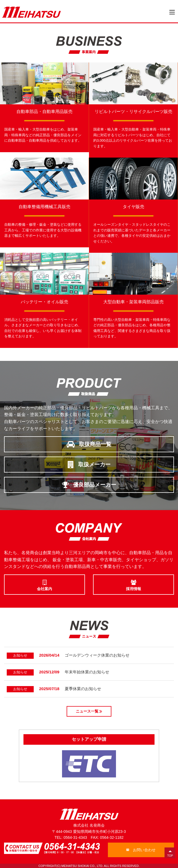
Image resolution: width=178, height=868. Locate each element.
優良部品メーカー (89, 484)
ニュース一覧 (89, 711)
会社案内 (44, 584)
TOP (170, 856)
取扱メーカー (89, 464)
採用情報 (133, 584)
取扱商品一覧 (89, 444)
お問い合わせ (141, 850)
